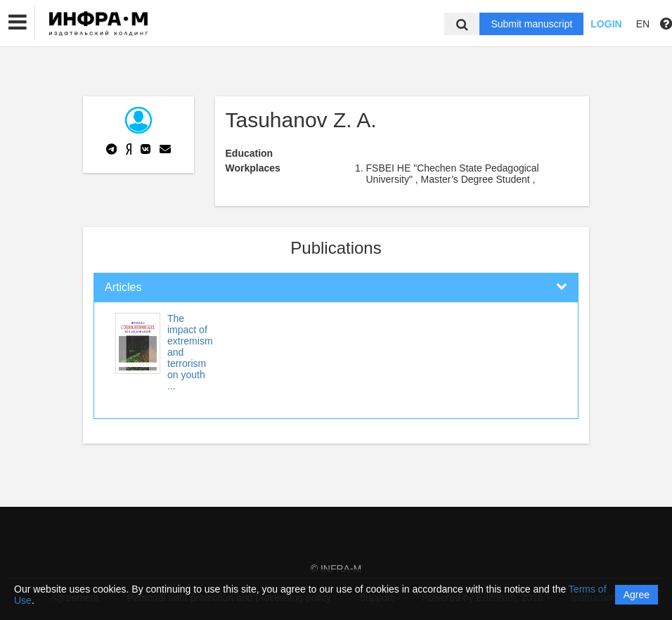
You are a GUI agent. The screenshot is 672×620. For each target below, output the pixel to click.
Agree (637, 595)
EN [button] (643, 24)
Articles (123, 287)
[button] (18, 22)
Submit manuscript (531, 24)
